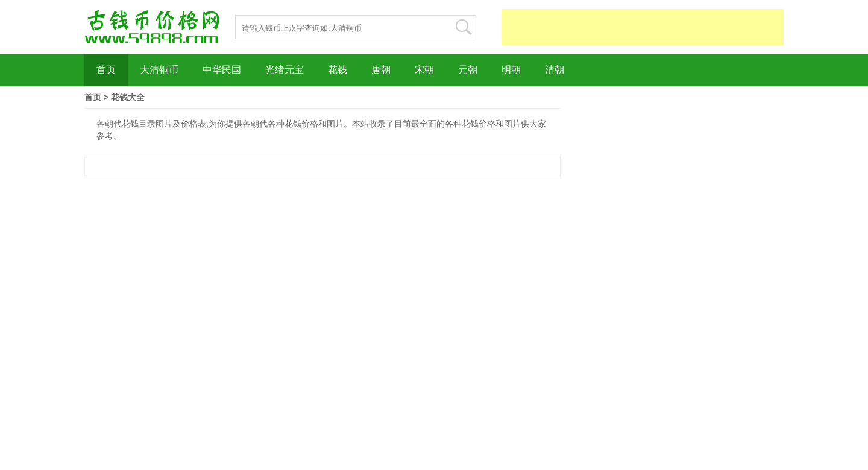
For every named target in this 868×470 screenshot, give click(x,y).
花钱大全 (128, 97)
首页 (93, 97)
